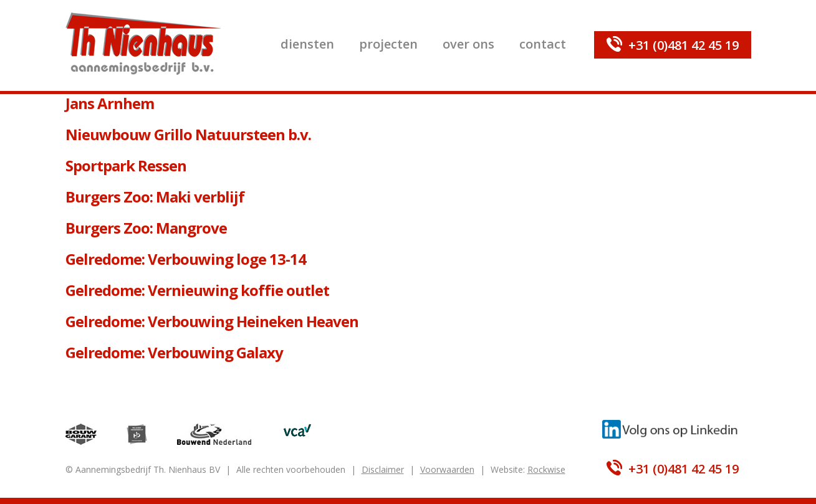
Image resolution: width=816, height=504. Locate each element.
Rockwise (546, 469)
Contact (543, 44)
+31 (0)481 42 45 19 (684, 45)
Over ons (468, 44)
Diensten (307, 44)
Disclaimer (383, 469)
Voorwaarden (447, 469)
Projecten (388, 44)
